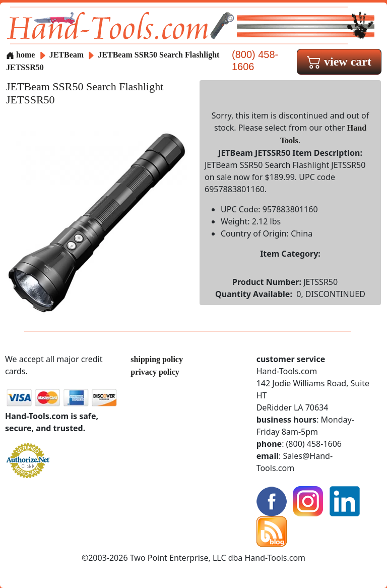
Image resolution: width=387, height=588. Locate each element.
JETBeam (68, 55)
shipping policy (157, 359)
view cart (339, 62)
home (20, 55)
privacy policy (155, 372)
